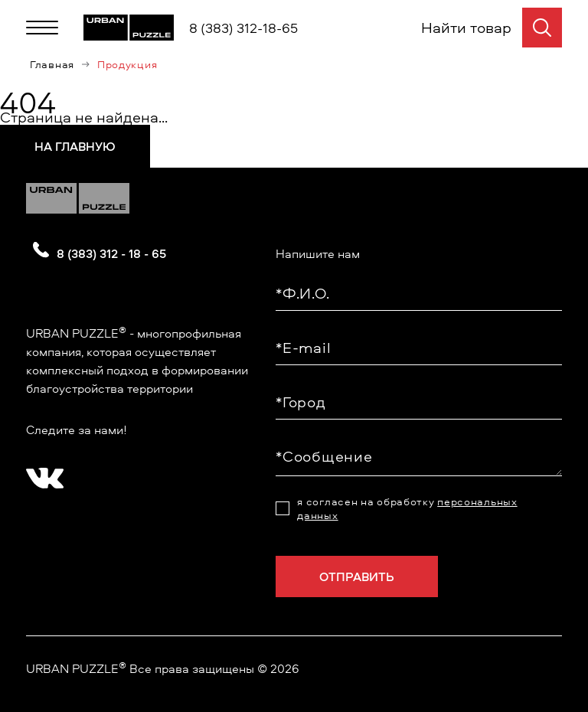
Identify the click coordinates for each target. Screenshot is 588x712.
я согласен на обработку (407, 508)
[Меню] (42, 28)
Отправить (357, 576)
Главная (52, 64)
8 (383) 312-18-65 (243, 28)
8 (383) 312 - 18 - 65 (111, 253)
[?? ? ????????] (41, 473)
